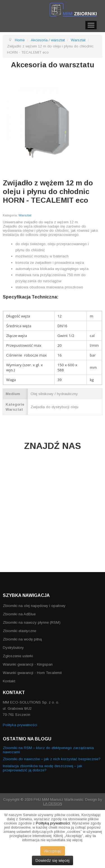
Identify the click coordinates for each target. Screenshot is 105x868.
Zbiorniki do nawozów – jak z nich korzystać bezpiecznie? (52, 759)
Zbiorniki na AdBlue (19, 614)
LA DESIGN (53, 804)
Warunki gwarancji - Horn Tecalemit (32, 673)
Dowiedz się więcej (53, 860)
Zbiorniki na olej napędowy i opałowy (34, 606)
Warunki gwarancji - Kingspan (28, 664)
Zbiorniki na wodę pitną (22, 639)
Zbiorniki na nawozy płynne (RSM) (32, 622)
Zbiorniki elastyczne (19, 631)
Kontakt (9, 681)
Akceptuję (53, 851)
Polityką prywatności (53, 823)
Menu (91, 25)
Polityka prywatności (20, 725)
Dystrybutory (13, 648)
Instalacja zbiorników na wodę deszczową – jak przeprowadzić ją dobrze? (43, 768)
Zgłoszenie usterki (18, 656)
